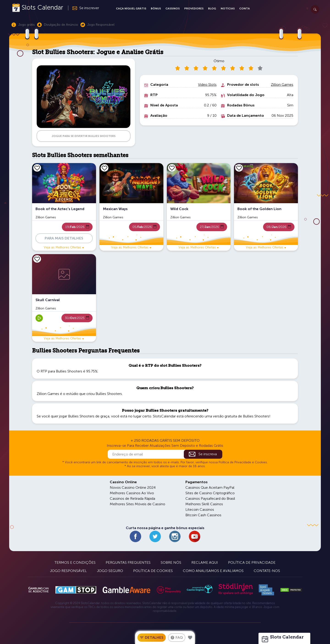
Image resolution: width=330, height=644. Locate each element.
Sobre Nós (171, 562)
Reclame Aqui (205, 562)
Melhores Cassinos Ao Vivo (132, 493)
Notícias (228, 8)
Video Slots (207, 85)
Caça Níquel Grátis (131, 8)
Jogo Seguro (110, 571)
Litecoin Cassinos (200, 509)
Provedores (194, 8)
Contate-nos (267, 571)
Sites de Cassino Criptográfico (210, 493)
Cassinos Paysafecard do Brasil (210, 498)
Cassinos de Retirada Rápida (132, 498)
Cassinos (173, 8)
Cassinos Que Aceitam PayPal (210, 487)
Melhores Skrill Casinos (204, 504)
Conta (245, 8)
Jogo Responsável (68, 571)
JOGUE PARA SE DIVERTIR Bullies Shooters (84, 136)
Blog (212, 8)
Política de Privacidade (252, 562)
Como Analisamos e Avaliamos (213, 571)
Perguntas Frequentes (128, 562)
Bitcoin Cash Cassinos (203, 515)
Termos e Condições (75, 562)
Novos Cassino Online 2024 (133, 487)
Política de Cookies (153, 571)
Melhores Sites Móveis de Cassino (137, 504)
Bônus (156, 8)
